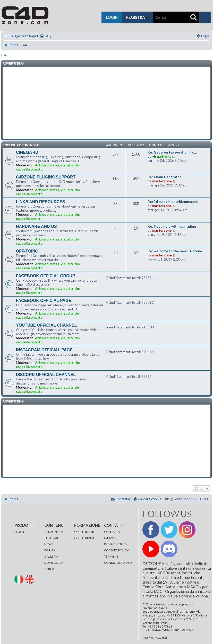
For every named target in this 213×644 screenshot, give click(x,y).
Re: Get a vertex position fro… (172, 152)
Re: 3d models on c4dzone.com (173, 202)
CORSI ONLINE (84, 532)
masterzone (162, 181)
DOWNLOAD (53, 563)
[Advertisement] (106, 103)
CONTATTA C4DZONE (112, 535)
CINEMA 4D (27, 152)
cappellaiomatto (29, 169)
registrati (137, 17)
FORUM (50, 550)
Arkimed (42, 165)
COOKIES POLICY (116, 550)
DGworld (161, 638)
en (4, 55)
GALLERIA (51, 556)
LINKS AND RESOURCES (40, 202)
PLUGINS (21, 532)
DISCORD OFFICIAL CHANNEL (46, 375)
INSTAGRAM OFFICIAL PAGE (44, 350)
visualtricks (70, 165)
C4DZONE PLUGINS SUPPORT (46, 177)
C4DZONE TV (54, 532)
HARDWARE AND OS (36, 226)
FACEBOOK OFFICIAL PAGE (44, 301)
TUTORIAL (52, 538)
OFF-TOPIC (27, 251)
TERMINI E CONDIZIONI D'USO (118, 560)
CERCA (49, 569)
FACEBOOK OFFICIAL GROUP (45, 276)
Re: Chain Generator (164, 177)
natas (55, 165)
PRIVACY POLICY (116, 544)
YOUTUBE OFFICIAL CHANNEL (46, 325)
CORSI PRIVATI (84, 538)
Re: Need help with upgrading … (173, 226)
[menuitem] (46, 36)
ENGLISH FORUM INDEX (21, 145)
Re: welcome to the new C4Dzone (175, 251)
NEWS (49, 544)
